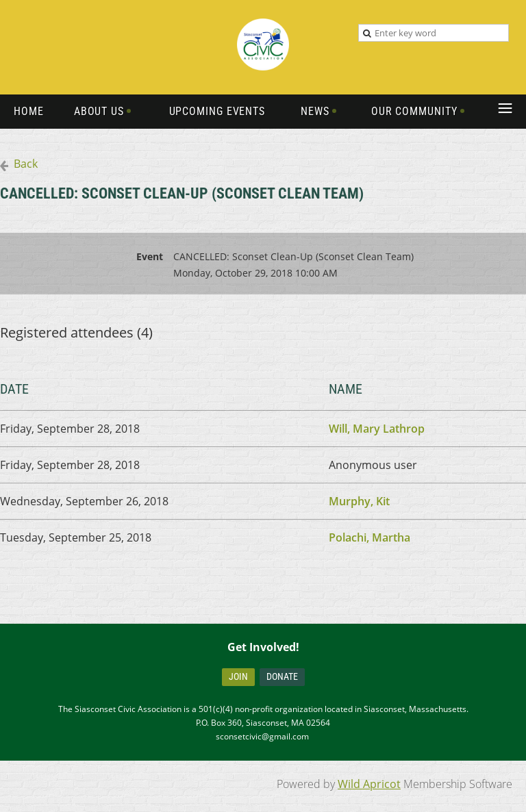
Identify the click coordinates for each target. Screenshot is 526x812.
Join (238, 676)
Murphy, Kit (359, 501)
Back (26, 164)
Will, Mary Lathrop (377, 429)
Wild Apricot (369, 784)
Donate (282, 676)
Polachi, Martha (370, 537)
